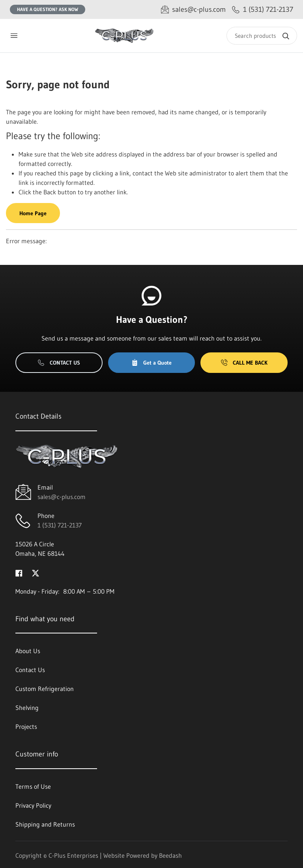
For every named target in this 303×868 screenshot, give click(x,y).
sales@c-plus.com (62, 497)
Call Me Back (244, 363)
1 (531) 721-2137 (60, 525)
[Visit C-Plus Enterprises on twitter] (36, 572)
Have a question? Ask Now (48, 9)
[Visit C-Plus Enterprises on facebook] (19, 572)
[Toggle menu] (14, 36)
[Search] (262, 36)
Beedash (170, 855)
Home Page (33, 213)
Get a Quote (151, 363)
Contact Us (59, 363)
